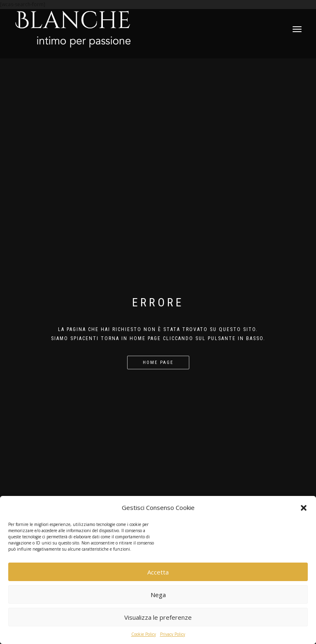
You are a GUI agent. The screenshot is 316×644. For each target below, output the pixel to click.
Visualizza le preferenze (158, 617)
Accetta (158, 572)
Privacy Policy (173, 634)
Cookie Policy (144, 634)
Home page (158, 363)
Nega (158, 595)
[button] (304, 508)
